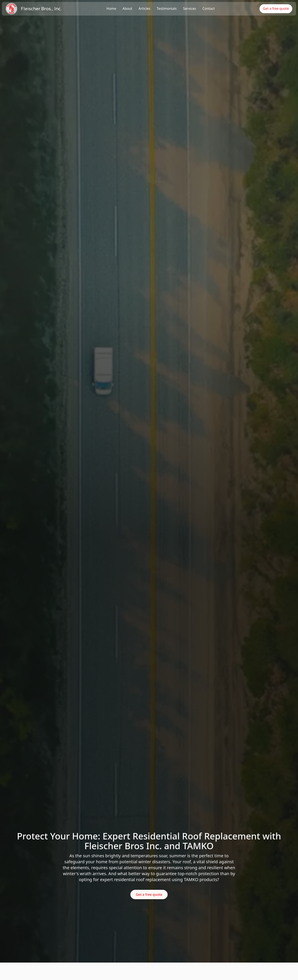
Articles (145, 9)
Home (111, 9)
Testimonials (167, 9)
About (127, 9)
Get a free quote (276, 9)
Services (190, 9)
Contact (209, 9)
